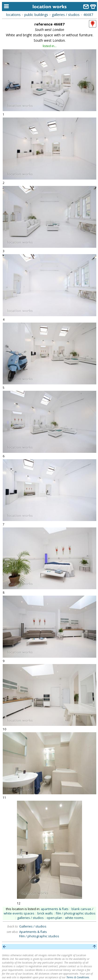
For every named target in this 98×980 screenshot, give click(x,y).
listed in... (50, 46)
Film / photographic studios (39, 936)
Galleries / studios (33, 926)
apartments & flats (55, 909)
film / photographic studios (76, 913)
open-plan (54, 918)
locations (13, 15)
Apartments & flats (33, 932)
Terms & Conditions (78, 977)
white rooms (74, 918)
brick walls (45, 913)
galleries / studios (66, 15)
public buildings (36, 15)
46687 (88, 15)
